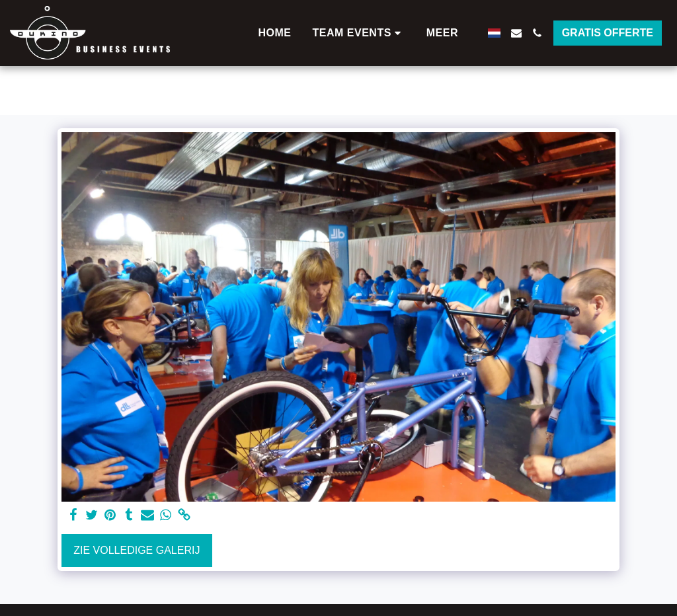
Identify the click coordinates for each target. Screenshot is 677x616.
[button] (359, 33)
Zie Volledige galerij (137, 550)
